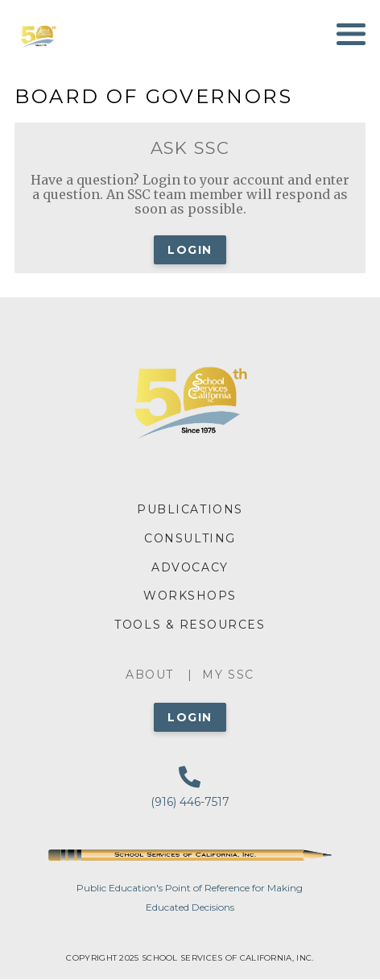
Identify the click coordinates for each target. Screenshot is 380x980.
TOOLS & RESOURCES (190, 625)
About (150, 675)
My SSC (228, 675)
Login (190, 250)
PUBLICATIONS (190, 509)
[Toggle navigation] (351, 34)
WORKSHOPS (190, 596)
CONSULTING (190, 538)
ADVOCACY (190, 567)
